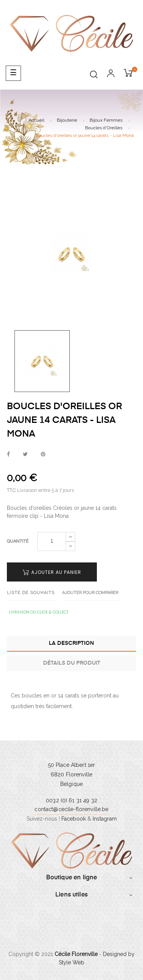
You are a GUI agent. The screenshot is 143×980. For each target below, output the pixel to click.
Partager (8, 455)
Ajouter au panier (52, 572)
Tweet (25, 455)
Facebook (74, 819)
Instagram (105, 819)
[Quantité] (52, 541)
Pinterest (43, 455)
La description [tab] (71, 643)
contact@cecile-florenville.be (71, 809)
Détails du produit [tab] (72, 663)
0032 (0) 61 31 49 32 (71, 800)
